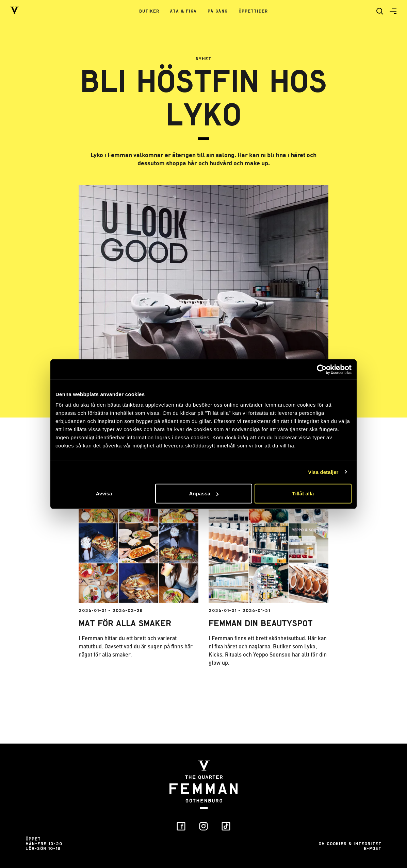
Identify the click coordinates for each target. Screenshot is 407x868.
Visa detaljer (323, 472)
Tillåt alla (303, 493)
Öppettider (253, 11)
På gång (218, 11)
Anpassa (204, 493)
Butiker (149, 11)
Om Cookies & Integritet (350, 844)
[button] (390, 11)
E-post (373, 848)
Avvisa (104, 493)
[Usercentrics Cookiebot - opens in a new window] (322, 369)
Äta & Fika (183, 11)
